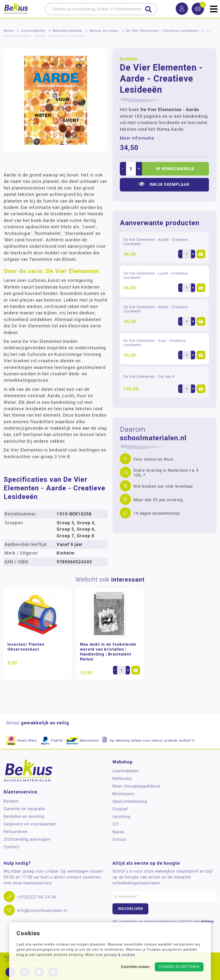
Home (9, 31)
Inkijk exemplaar (164, 184)
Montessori (123, 794)
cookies (128, 955)
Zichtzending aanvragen (27, 839)
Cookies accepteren (179, 967)
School (119, 840)
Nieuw (118, 832)
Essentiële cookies (135, 967)
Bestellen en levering (24, 816)
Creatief (120, 809)
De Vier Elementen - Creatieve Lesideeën (162, 31)
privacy (111, 955)
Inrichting (121, 817)
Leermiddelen (33, 31)
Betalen (11, 801)
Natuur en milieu (104, 31)
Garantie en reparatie (24, 809)
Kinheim (129, 59)
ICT (116, 824)
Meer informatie (137, 138)
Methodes (122, 779)
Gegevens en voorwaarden (30, 824)
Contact (11, 847)
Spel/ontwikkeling (130, 801)
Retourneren (16, 832)
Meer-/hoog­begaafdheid (136, 786)
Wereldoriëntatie (68, 31)
